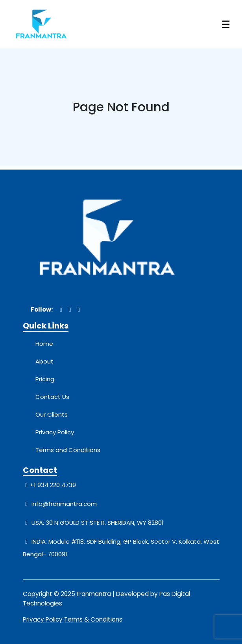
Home (44, 344)
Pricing (45, 379)
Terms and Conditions (68, 450)
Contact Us (52, 397)
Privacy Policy (55, 432)
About (44, 361)
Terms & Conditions (93, 619)
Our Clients (52, 414)
